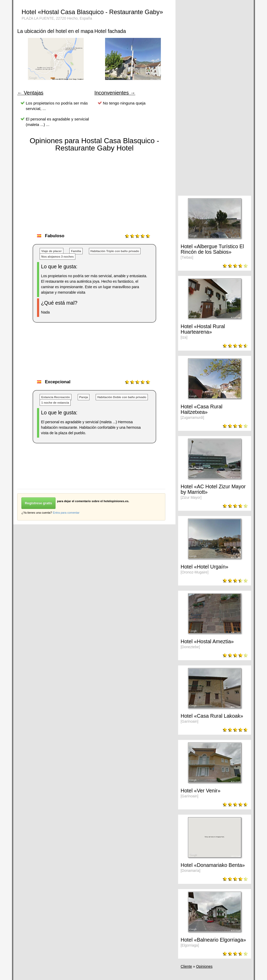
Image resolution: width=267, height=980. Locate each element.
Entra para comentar (66, 513)
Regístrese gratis (38, 503)
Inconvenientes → (115, 93)
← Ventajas (30, 93)
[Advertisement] (112, 356)
